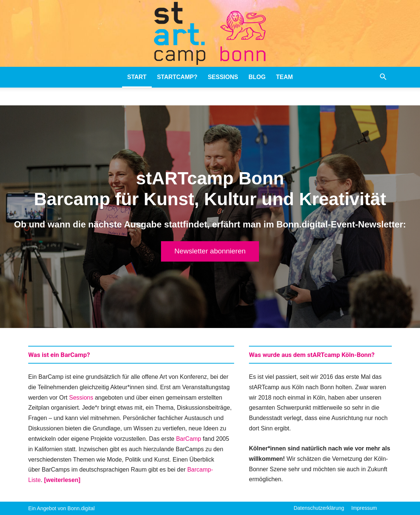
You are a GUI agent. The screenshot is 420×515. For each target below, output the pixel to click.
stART (137, 77)
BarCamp (188, 439)
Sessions (223, 77)
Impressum (364, 508)
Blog (257, 77)
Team (284, 77)
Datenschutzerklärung (319, 508)
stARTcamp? (177, 77)
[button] (383, 78)
